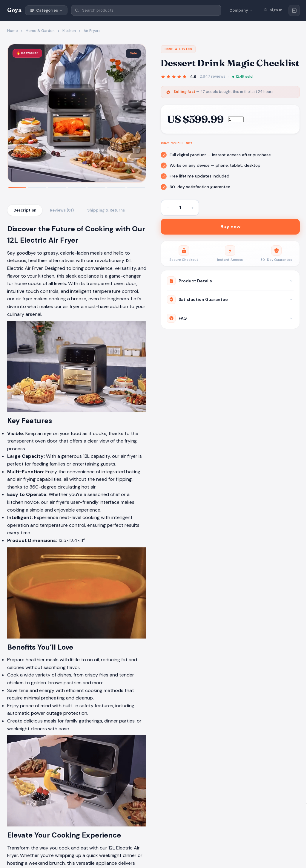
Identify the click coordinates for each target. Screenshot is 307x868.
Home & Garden (40, 31)
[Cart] (294, 10)
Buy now (230, 227)
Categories (46, 10)
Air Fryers (92, 31)
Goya (14, 10)
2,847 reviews (212, 76)
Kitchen (69, 31)
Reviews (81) (62, 210)
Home (13, 31)
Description (25, 210)
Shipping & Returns (107, 210)
